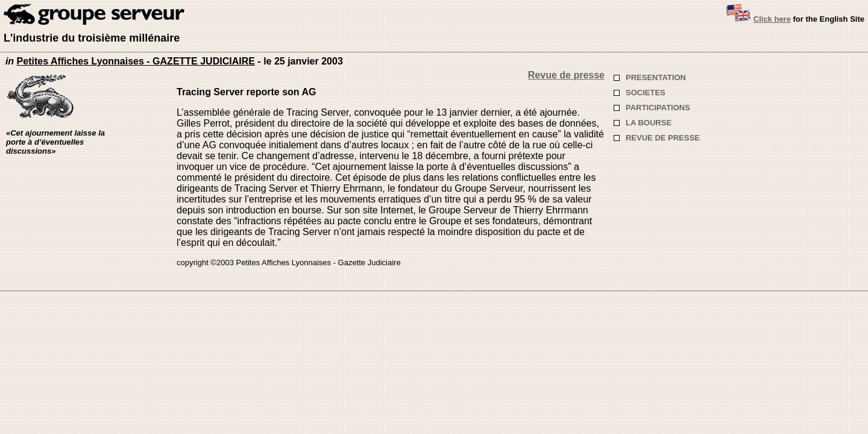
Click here (772, 19)
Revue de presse (566, 75)
